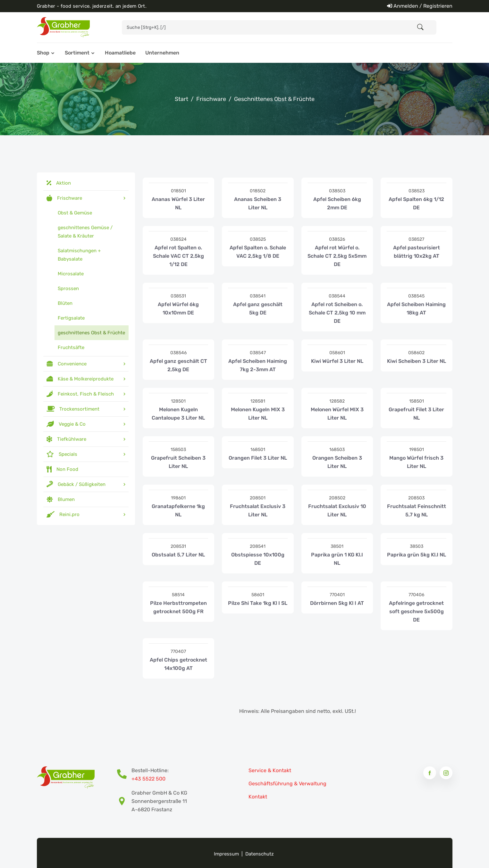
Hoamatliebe (120, 53)
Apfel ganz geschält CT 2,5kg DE (178, 365)
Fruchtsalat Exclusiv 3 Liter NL (258, 510)
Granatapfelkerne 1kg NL (178, 510)
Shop (43, 53)
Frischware (211, 99)
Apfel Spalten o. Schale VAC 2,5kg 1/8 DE (258, 252)
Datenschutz (260, 854)
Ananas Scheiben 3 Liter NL (258, 203)
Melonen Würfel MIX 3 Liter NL (337, 414)
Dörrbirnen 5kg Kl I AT (337, 603)
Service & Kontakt (270, 770)
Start (181, 99)
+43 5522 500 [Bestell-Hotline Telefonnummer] (148, 779)
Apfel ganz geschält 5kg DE (258, 309)
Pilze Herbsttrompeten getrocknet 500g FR (178, 607)
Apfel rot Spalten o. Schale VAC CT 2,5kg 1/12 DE (178, 256)
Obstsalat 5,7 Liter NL (178, 555)
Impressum (226, 854)
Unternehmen (162, 53)
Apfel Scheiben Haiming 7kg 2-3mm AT (258, 365)
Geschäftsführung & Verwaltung (287, 784)
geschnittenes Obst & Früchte (274, 99)
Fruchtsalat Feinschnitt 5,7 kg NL (417, 510)
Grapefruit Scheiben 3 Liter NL (178, 462)
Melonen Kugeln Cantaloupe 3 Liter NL (178, 414)
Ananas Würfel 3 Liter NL (178, 203)
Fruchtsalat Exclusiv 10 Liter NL (337, 510)
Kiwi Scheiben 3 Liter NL (417, 361)
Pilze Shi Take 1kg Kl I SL (258, 603)
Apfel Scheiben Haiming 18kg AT (416, 309)
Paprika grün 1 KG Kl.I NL (337, 559)
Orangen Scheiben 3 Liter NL (337, 462)
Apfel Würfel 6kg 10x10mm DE (178, 309)
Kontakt (258, 797)
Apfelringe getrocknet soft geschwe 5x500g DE (416, 611)
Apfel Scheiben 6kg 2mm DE (337, 203)
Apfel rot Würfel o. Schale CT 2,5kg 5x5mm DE (337, 256)
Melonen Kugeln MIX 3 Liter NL (258, 414)
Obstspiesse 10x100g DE (258, 559)
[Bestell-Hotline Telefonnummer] (124, 775)
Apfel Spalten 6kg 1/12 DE (416, 203)
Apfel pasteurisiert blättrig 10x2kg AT (417, 252)
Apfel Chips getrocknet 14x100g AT (178, 664)
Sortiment (77, 53)
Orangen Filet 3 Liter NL (258, 458)
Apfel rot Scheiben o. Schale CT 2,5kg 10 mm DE (337, 313)
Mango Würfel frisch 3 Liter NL (416, 462)
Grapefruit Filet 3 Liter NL (416, 414)
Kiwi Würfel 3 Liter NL (337, 361)
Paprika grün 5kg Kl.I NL (417, 555)
